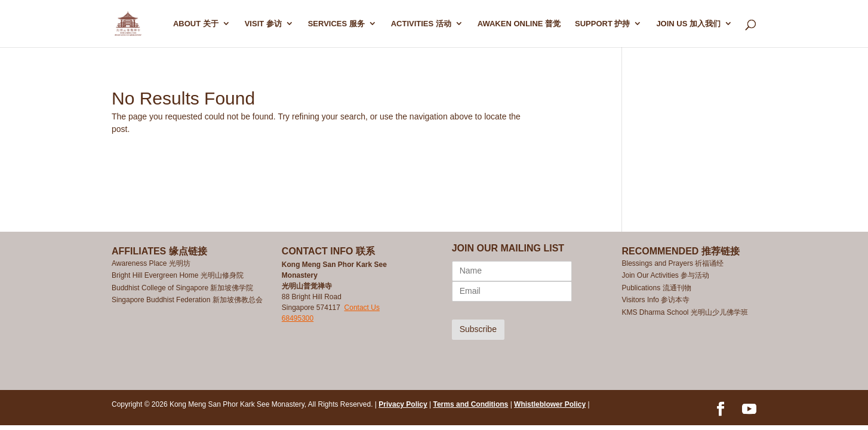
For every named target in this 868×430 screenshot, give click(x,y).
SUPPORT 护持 (602, 24)
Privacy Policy (403, 404)
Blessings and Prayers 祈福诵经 (673, 263)
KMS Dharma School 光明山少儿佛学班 (684, 312)
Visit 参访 (263, 24)
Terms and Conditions (471, 404)
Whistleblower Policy (550, 404)
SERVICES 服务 (336, 24)
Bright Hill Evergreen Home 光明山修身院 (178, 275)
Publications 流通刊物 (656, 288)
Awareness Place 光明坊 (151, 263)
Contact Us (362, 308)
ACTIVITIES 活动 (421, 24)
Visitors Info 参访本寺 (655, 300)
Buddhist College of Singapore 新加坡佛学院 (182, 288)
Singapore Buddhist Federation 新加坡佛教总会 (187, 300)
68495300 (298, 318)
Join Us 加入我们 (688, 24)
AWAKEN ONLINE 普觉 (519, 24)
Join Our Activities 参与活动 (665, 275)
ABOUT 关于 (196, 24)
